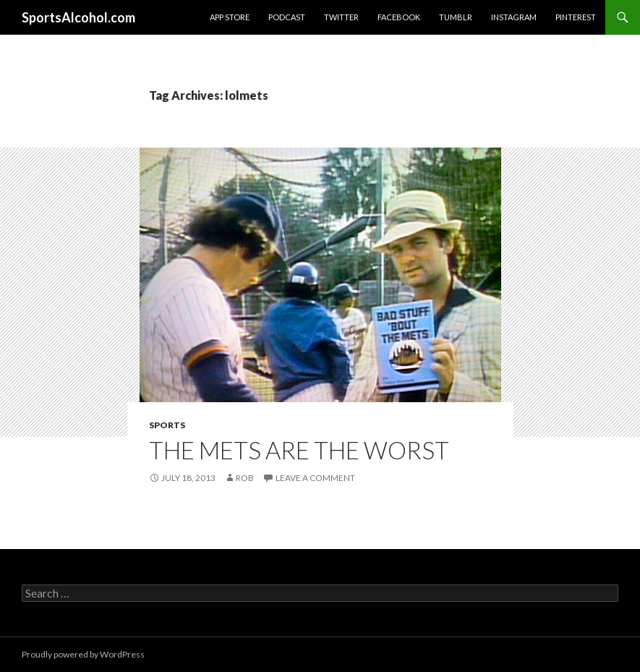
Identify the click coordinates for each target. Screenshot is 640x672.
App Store (230, 17)
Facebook (399, 17)
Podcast (287, 17)
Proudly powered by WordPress (83, 654)
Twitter (341, 17)
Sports (167, 425)
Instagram (514, 17)
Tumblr (456, 17)
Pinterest (576, 17)
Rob (245, 478)
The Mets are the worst (299, 450)
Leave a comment (315, 478)
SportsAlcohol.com (78, 17)
